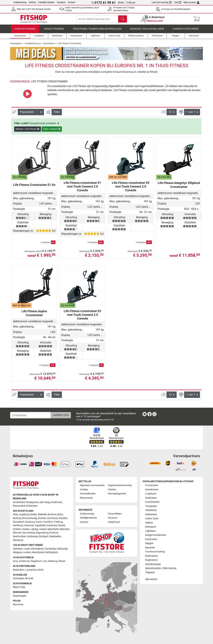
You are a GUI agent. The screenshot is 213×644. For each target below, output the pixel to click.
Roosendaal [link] (19, 506)
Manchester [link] (38, 552)
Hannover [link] (29, 525)
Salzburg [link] (53, 561)
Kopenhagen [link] (20, 596)
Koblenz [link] (17, 529)
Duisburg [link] (30, 522)
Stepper (149, 543)
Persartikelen (115, 514)
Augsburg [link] (24, 514)
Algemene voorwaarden (92, 485)
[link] (145, 415)
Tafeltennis (151, 510)
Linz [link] (45, 561)
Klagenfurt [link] (36, 561)
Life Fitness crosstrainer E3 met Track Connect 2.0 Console (82, 317)
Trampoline (151, 506)
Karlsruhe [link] (52, 525)
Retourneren (86, 498)
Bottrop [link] (17, 518)
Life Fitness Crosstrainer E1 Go (34, 187)
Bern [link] (22, 570)
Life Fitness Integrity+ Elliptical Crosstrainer (179, 187)
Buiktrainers (152, 556)
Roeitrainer (151, 498)
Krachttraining (54, 31)
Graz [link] (15, 561)
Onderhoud (114, 522)
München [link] (65, 529)
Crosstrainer (49, 46)
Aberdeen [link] (18, 549)
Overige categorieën (186, 31)
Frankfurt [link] (48, 522)
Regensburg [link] (42, 533)
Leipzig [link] (34, 529)
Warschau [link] (18, 604)
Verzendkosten (88, 494)
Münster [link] (17, 533)
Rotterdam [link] (32, 506)
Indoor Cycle (152, 519)
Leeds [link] (27, 549)
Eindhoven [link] (57, 502)
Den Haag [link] (45, 502)
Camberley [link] (50, 549)
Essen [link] (39, 522)
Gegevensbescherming (120, 485)
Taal (178, 2)
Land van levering (162, 2)
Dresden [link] (63, 518)
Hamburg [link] (18, 525)
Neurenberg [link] (29, 533)
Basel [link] (16, 570)
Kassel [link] (61, 525)
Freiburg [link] (58, 522)
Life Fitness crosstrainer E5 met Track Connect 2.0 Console (131, 189)
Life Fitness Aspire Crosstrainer (34, 315)
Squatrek (150, 548)
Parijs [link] (22, 587)
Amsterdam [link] (19, 502)
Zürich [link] (40, 570)
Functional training (155, 552)
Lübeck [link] (43, 529)
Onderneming (20, 2)
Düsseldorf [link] (19, 522)
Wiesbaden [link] (55, 536)
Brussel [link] (29, 578)
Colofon (32, 2)
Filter (57, 114)
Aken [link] (15, 514)
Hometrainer (152, 490)
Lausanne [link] (31, 570)
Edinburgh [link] (62, 549)
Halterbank (151, 514)
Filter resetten (52, 131)
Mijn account (192, 2)
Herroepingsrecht (117, 494)
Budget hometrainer (156, 535)
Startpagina (16, 46)
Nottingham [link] (52, 552)
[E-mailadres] (31, 415)
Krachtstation (152, 502)
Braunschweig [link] (29, 518)
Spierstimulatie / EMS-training (161, 568)
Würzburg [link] (18, 540)
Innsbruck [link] (24, 561)
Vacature (61, 2)
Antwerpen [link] (19, 578)
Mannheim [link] (53, 529)
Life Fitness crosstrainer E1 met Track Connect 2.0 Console (82, 189)
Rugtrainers (151, 560)
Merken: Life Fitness (28, 131)
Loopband (151, 494)
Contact (71, 2)
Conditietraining (25, 31)
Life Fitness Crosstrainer (70, 46)
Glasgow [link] (17, 552)
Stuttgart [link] (44, 536)
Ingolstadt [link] (40, 525)
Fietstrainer (151, 539)
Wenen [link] (62, 561)
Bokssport (151, 527)
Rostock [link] (54, 533)
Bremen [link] (42, 518)
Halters (149, 523)
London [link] (27, 552)
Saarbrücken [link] (20, 536)
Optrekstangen (153, 564)
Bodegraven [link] (33, 502)
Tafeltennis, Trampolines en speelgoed (97, 31)
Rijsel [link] (16, 587)
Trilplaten (150, 572)
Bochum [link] (52, 514)
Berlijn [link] (34, 514)
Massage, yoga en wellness (147, 31)
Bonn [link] (60, 514)
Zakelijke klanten (46, 2)
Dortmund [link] (52, 518)
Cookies (84, 490)
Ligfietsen (150, 531)
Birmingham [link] (38, 549)
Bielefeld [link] (42, 514)
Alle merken (151, 579)
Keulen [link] (26, 529)
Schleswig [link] (32, 536)
